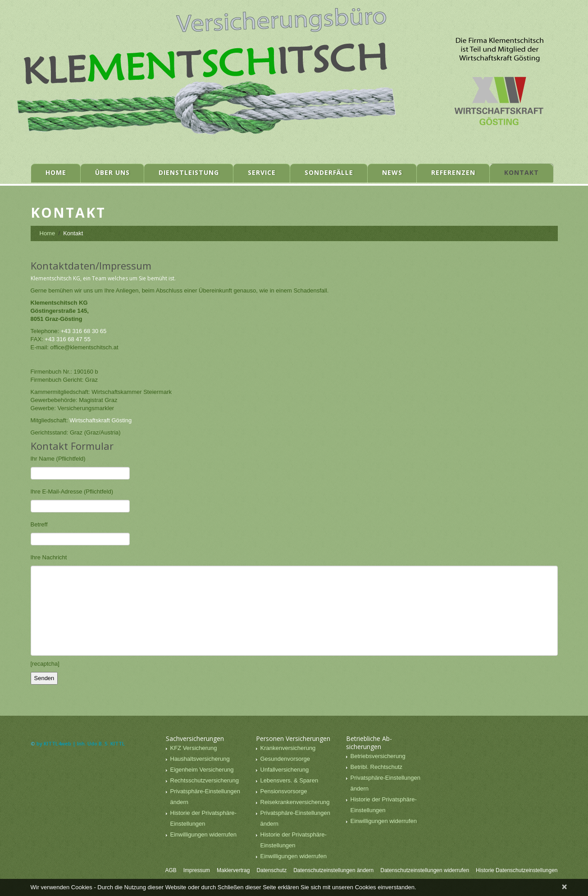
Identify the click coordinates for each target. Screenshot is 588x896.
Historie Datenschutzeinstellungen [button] (517, 870)
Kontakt (522, 172)
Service (262, 172)
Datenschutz (271, 870)
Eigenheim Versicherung (202, 770)
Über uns (112, 172)
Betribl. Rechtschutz (377, 767)
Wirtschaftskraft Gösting (100, 420)
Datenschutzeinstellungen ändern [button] (333, 870)
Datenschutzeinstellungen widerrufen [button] (425, 870)
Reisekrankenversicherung (295, 802)
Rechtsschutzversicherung (205, 780)
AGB (171, 870)
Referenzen (453, 172)
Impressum (197, 870)
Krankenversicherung (288, 748)
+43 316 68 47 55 (68, 339)
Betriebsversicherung (378, 756)
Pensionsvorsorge (284, 791)
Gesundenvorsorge (285, 759)
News (392, 172)
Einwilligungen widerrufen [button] (203, 834)
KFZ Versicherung (194, 748)
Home (56, 172)
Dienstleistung (189, 172)
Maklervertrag (233, 870)
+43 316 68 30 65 (84, 331)
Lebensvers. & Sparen (289, 780)
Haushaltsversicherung (200, 759)
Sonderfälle (329, 172)
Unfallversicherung (285, 770)
